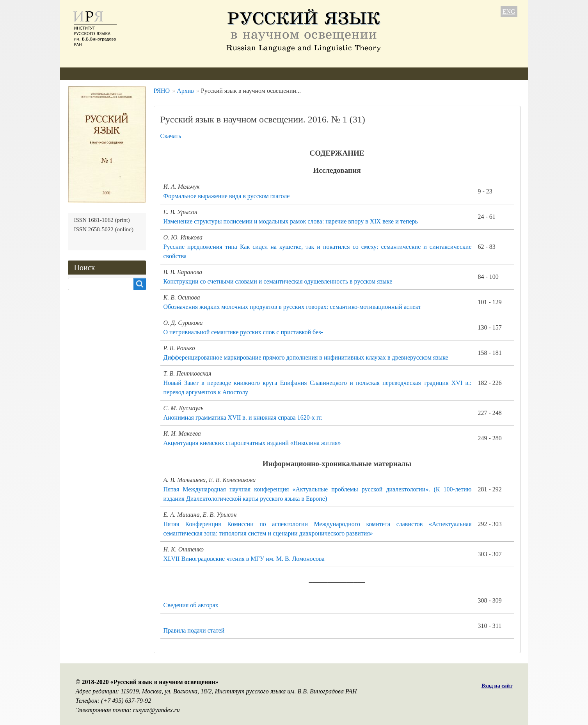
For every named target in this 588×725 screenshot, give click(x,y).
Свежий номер (219, 74)
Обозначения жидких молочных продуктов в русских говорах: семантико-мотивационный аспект (292, 307)
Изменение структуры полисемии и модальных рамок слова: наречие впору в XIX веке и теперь (291, 221)
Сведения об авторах (191, 605)
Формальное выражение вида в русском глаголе (227, 196)
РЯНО (162, 91)
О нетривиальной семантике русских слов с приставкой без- (243, 332)
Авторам (173, 74)
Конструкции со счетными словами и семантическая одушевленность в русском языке (278, 281)
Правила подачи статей (194, 630)
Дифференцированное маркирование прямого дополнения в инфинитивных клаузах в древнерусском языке (306, 357)
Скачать (171, 136)
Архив (263, 74)
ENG (509, 12)
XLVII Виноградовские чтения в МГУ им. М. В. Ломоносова (244, 559)
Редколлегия (129, 74)
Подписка (299, 74)
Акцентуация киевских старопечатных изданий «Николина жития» (252, 443)
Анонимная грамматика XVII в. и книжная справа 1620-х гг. (243, 417)
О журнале (82, 74)
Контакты (341, 74)
